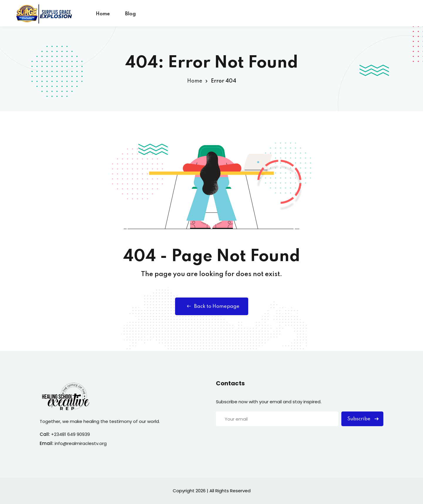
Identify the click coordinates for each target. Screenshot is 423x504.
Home (103, 14)
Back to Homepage (212, 306)
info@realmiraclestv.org (81, 443)
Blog (130, 14)
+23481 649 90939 (70, 434)
